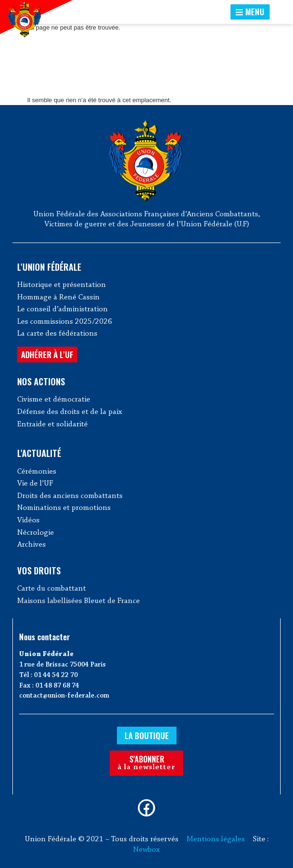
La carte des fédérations (57, 334)
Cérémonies (37, 472)
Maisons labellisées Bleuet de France (78, 601)
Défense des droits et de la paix (70, 412)
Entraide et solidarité (52, 424)
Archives (31, 545)
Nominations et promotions (64, 508)
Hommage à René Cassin (58, 297)
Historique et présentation (62, 285)
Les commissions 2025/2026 (65, 322)
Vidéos (28, 520)
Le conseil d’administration (63, 309)
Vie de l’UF (35, 484)
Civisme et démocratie (54, 400)
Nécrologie (36, 533)
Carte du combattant (52, 589)
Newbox (146, 850)
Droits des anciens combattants (70, 496)
